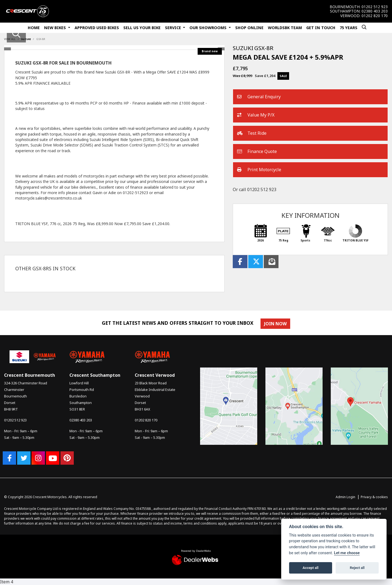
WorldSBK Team (285, 28)
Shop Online (249, 28)
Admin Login (345, 497)
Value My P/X (256, 115)
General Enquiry (259, 97)
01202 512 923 (375, 7)
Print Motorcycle (259, 170)
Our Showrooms (209, 28)
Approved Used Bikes (97, 28)
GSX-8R (41, 39)
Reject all (357, 568)
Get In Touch (321, 28)
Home (34, 28)
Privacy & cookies (374, 497)
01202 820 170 (375, 16)
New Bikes (56, 28)
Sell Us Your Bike (142, 28)
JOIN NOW (276, 324)
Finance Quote (257, 152)
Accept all (311, 568)
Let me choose (347, 553)
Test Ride (252, 133)
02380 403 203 (375, 11)
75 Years (349, 28)
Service (174, 28)
